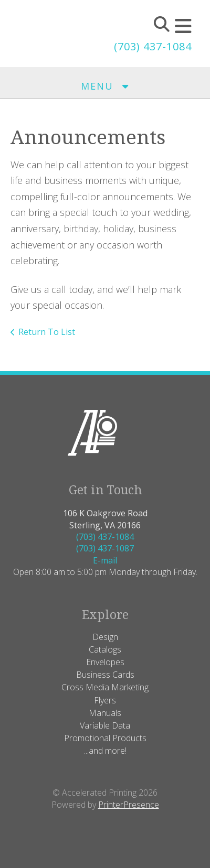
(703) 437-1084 (153, 46)
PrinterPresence (129, 805)
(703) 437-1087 (105, 548)
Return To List (47, 332)
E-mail (105, 560)
